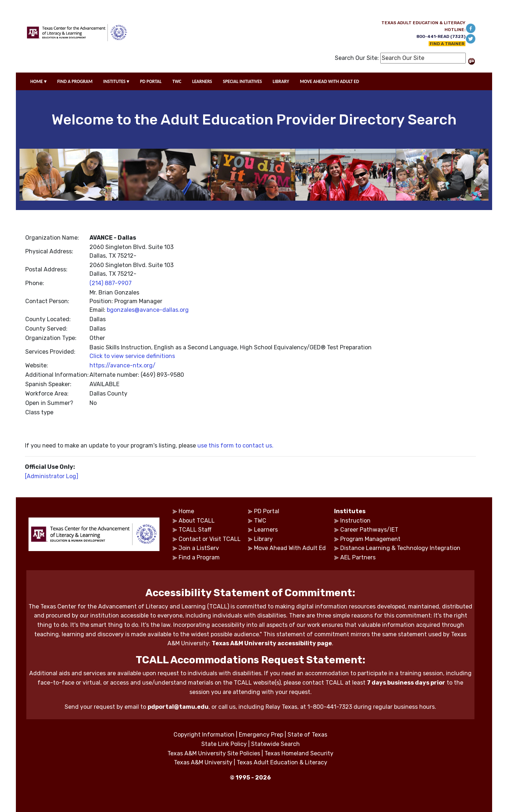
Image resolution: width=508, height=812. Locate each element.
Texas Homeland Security (299, 753)
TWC (177, 81)
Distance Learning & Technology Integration (400, 548)
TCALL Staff (195, 530)
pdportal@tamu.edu (178, 707)
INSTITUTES (116, 81)
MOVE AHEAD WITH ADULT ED (329, 81)
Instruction (355, 521)
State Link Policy (224, 744)
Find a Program (199, 557)
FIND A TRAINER (447, 44)
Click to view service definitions (132, 356)
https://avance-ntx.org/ (122, 365)
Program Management (370, 539)
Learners (266, 530)
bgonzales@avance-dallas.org (148, 310)
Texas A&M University (203, 762)
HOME (38, 81)
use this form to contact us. (235, 446)
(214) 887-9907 (111, 283)
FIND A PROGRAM (75, 81)
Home (186, 511)
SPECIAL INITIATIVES (242, 81)
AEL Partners (358, 557)
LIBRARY (281, 81)
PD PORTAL (151, 81)
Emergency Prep (261, 735)
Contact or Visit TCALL (210, 539)
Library (263, 539)
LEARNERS (202, 81)
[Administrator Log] (52, 476)
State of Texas (307, 735)
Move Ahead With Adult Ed (290, 548)
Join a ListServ (199, 548)
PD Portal (267, 511)
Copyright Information (204, 735)
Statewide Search (275, 744)
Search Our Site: (357, 58)
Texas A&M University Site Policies (214, 753)
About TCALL (197, 521)
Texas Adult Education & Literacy (282, 762)
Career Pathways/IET (369, 530)
